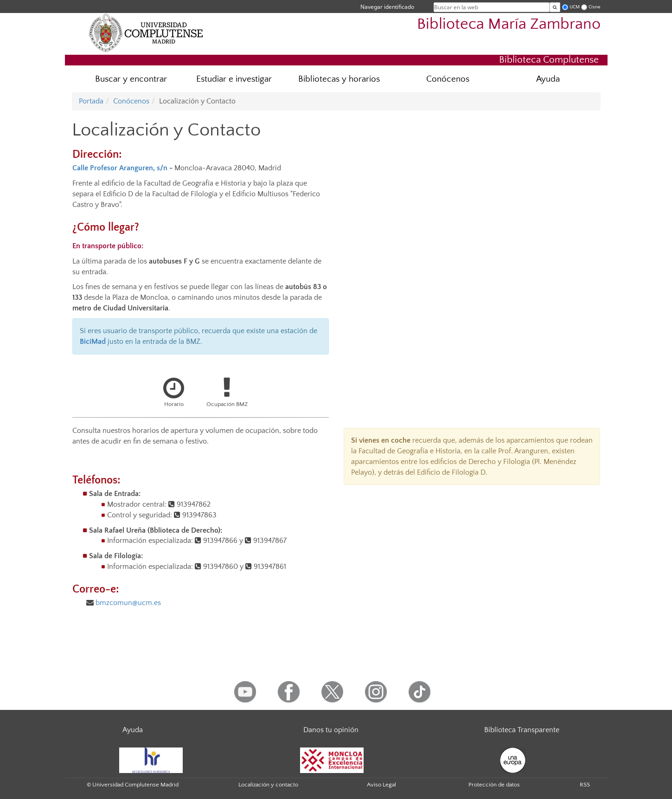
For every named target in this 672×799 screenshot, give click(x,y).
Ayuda (548, 79)
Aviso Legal (381, 785)
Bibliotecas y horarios (339, 79)
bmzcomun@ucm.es (128, 603)
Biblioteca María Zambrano (509, 24)
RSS (585, 785)
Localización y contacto (268, 785)
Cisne (595, 7)
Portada (91, 101)
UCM (575, 7)
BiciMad (93, 342)
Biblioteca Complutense (549, 60)
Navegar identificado (387, 7)
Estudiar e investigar (234, 79)
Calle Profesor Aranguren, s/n (120, 168)
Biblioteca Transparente (522, 730)
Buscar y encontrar (131, 79)
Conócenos (448, 79)
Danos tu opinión (331, 730)
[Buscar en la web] (555, 7)
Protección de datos (494, 785)
